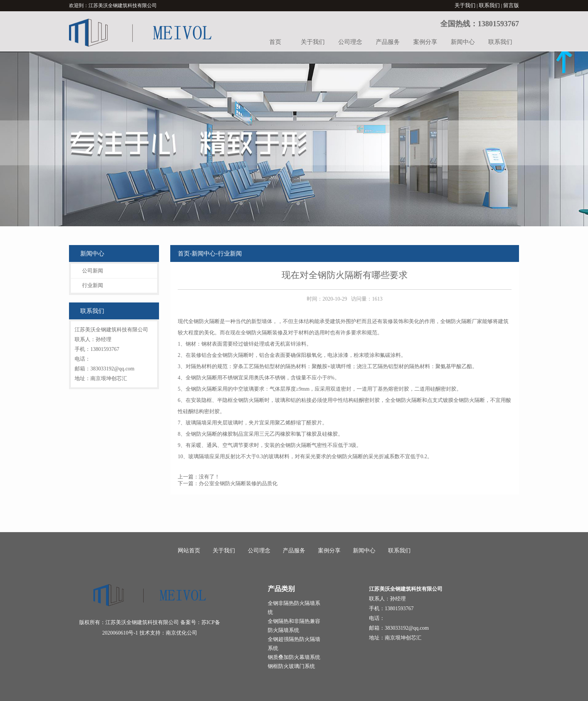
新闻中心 (463, 42)
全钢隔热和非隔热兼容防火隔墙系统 (294, 626)
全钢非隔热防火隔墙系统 (294, 608)
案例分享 (425, 42)
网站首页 (189, 551)
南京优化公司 (181, 633)
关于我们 (465, 5)
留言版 (511, 5)
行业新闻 (93, 285)
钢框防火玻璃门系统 (291, 666)
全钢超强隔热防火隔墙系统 (294, 644)
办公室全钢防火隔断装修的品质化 (238, 484)
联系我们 (489, 5)
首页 (275, 42)
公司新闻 (93, 271)
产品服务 (388, 42)
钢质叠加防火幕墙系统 (294, 657)
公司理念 (350, 42)
